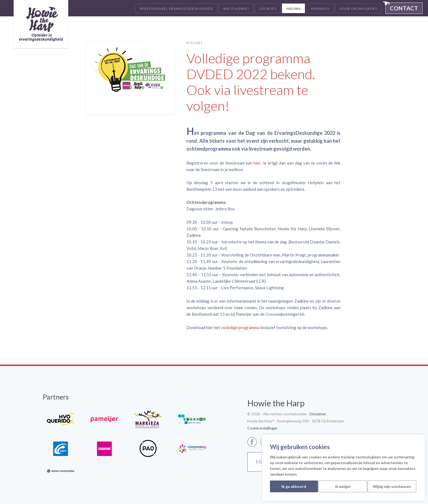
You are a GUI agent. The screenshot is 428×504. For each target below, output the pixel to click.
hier (257, 163)
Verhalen (320, 9)
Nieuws (293, 9)
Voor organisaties (358, 9)
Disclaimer (318, 414)
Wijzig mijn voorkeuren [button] (392, 486)
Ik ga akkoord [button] (294, 486)
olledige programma (241, 327)
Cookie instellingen (262, 428)
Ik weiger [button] (343, 486)
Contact (404, 8)
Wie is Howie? (236, 9)
